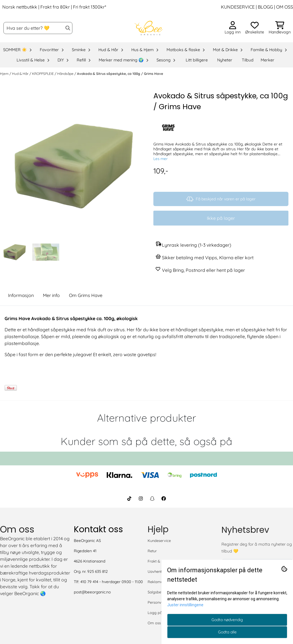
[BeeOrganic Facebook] (164, 499)
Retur (152, 551)
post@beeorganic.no (92, 592)
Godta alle (227, 632)
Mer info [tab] (51, 295)
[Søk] (38, 28)
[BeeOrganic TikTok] (129, 499)
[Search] (68, 28)
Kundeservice (159, 541)
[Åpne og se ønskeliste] (255, 28)
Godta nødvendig (227, 620)
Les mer (161, 158)
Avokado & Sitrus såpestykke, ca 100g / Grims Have (120, 74)
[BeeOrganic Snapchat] (152, 499)
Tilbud (248, 60)
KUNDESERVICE (238, 7)
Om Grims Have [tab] (86, 295)
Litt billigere (197, 60)
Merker (268, 60)
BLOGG (265, 7)
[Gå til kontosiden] (233, 28)
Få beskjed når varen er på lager (221, 199)
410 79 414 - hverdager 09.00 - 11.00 (112, 582)
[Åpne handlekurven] (280, 28)
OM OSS (285, 7)
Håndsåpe (66, 74)
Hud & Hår (21, 74)
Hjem (5, 74)
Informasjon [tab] (21, 295)
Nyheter (225, 60)
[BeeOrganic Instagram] (141, 499)
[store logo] (148, 28)
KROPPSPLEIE (43, 74)
